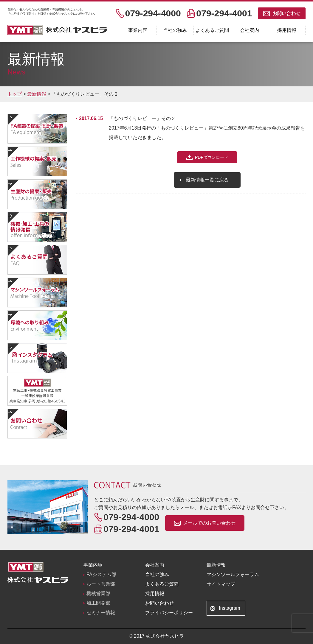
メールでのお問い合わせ (209, 523)
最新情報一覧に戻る (207, 180)
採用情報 (287, 30)
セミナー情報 (101, 613)
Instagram (229, 608)
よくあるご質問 (212, 30)
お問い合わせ (159, 603)
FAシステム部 (101, 574)
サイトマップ (221, 584)
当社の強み (175, 30)
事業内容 (138, 30)
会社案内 (250, 30)
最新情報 (216, 565)
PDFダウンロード (212, 157)
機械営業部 (98, 594)
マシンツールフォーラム (233, 574)
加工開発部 (98, 603)
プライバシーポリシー (169, 613)
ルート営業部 (101, 584)
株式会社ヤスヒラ (57, 30)
